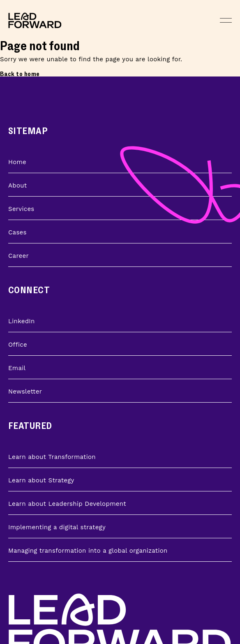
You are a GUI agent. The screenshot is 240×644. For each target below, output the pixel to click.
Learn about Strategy (41, 480)
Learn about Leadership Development (67, 504)
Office (18, 345)
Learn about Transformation (52, 457)
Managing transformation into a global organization (88, 551)
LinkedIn (22, 321)
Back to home (20, 74)
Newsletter (25, 391)
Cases (17, 232)
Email (17, 368)
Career (18, 256)
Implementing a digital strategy (57, 527)
